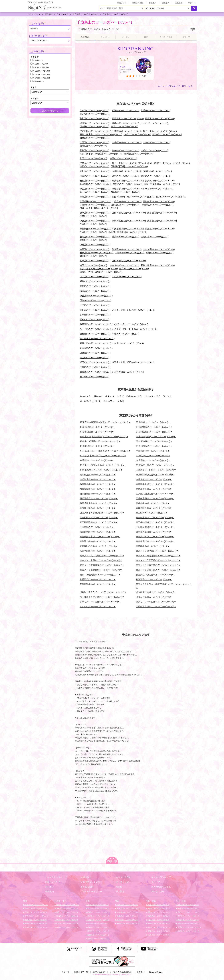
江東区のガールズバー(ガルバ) (94, 163)
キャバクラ (85, 396)
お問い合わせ (99, 972)
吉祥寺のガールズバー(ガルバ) (129, 372)
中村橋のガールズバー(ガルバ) (130, 253)
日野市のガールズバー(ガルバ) (94, 353)
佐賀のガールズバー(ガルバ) (188, 908)
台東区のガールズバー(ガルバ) (94, 213)
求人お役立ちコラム (161, 887)
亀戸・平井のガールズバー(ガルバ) (160, 131)
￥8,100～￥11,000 (41, 67)
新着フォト (122, 3)
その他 (121, 401)
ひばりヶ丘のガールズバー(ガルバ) (131, 324)
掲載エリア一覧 (81, 972)
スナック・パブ (152, 396)
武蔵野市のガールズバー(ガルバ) (96, 372)
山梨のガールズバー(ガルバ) (98, 920)
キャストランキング (161, 877)
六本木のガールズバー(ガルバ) (125, 265)
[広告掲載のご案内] (112, 961)
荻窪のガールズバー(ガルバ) (159, 189)
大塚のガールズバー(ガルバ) (154, 237)
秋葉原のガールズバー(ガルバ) (160, 229)
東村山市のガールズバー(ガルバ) (96, 343)
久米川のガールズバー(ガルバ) (129, 343)
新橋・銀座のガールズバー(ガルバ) (129, 221)
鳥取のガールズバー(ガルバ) (159, 905)
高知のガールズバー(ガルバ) (159, 935)
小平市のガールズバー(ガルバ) (94, 305)
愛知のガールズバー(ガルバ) (98, 935)
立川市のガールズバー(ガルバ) (94, 310)
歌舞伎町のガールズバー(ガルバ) (128, 181)
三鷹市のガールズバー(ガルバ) (94, 367)
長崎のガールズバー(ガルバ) (188, 912)
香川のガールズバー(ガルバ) (159, 927)
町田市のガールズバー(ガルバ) (94, 362)
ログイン (192, 3)
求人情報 (120, 891)
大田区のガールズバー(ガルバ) (94, 142)
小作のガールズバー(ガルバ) (126, 334)
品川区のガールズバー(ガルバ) (94, 171)
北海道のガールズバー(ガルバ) (68, 905)
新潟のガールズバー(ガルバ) (98, 905)
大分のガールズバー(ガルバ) (188, 920)
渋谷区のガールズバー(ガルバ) (94, 176)
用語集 (119, 887)
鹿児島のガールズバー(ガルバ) (189, 927)
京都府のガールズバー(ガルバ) (128, 908)
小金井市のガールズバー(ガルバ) (96, 296)
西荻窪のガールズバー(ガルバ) (125, 192)
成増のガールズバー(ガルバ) (124, 126)
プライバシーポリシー (91, 891)
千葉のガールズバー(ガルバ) (36, 912)
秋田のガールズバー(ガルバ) (67, 920)
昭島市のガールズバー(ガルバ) (94, 281)
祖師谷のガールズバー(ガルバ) (125, 205)
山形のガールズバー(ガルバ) (67, 923)
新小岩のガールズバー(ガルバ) (167, 134)
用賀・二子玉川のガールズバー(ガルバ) (99, 208)
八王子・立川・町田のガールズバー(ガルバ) (133, 310)
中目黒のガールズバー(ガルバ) (127, 277)
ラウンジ (167, 396)
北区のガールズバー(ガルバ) (93, 158)
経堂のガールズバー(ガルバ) (128, 201)
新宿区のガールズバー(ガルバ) (94, 181)
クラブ (120, 396)
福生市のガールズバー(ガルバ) (94, 358)
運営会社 (141, 972)
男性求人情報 (158, 891)
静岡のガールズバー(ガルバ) (98, 931)
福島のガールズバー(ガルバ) (67, 927)
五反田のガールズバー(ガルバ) (158, 171)
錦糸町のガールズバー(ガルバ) (171, 197)
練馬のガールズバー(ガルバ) (93, 256)
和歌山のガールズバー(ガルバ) (128, 923)
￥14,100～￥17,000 (41, 75)
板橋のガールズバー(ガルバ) (126, 123)
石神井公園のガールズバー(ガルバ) (97, 253)
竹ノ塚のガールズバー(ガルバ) (94, 114)
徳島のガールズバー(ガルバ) (159, 923)
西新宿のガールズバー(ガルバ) (128, 184)
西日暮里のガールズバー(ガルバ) (128, 118)
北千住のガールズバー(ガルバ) (156, 110)
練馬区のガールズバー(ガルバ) (94, 249)
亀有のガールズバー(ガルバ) (126, 150)
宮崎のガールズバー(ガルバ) (188, 923)
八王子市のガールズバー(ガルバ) (96, 329)
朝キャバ (98, 396)
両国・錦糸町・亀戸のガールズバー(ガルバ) (169, 163)
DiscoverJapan (156, 972)
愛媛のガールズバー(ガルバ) (159, 931)
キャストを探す (123, 877)
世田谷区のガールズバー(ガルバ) (96, 201)
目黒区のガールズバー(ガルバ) (94, 277)
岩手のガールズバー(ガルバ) (67, 912)
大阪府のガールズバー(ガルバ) (128, 912)
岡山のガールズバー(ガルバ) (159, 912)
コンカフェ (109, 401)
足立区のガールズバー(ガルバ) (94, 110)
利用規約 (49, 891)
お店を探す (86, 877)
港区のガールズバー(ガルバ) (93, 265)
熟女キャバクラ (134, 396)
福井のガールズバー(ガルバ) (98, 916)
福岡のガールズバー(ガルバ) (188, 905)
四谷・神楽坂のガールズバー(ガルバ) (162, 184)
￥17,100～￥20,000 (41, 78)
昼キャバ (110, 396)
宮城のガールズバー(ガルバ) (67, 916)
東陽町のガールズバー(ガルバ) (94, 166)
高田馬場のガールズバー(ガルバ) (96, 184)
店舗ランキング (53, 882)
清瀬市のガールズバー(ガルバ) (94, 291)
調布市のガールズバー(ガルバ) (94, 319)
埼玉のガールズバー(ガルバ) (36, 908)
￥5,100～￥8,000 (40, 64)
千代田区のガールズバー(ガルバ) (96, 229)
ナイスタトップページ (56, 877)
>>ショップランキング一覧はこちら (175, 86)
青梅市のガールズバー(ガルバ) (94, 286)
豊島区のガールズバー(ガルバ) (94, 237)
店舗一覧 (65, 972)
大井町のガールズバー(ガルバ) (127, 142)
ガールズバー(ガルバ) (90, 401)
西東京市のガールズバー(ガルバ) (96, 324)
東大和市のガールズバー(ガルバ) (96, 348)
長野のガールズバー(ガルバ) (98, 923)
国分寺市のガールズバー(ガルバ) (96, 300)
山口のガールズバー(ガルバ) (159, 920)
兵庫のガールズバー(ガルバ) (127, 916)
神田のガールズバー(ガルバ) (93, 224)
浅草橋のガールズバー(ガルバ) (162, 213)
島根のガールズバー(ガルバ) (159, 908)
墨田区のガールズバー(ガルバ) (94, 197)
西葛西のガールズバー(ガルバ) (94, 138)
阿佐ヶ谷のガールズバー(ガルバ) (128, 189)
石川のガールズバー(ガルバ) (98, 912)
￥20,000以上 (39, 82)
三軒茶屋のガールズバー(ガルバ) (159, 201)
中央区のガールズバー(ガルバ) (94, 221)
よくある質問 (87, 887)
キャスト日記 (122, 882)
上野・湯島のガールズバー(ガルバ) (129, 213)
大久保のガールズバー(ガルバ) (160, 181)
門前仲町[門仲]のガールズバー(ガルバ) (129, 166)
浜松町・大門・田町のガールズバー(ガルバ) (101, 272)
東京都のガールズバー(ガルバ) (36, 905)
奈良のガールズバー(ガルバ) (127, 920)
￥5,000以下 (38, 60)
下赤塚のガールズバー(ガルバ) (94, 126)
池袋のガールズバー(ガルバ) (126, 237)
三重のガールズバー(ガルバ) (98, 939)
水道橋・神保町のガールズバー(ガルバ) (128, 232)
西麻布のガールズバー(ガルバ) (134, 269)
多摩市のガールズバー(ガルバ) (94, 315)
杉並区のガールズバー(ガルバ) (94, 189)
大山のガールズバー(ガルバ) (154, 123)
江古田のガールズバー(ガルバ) (127, 249)
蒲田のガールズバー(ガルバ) (93, 146)
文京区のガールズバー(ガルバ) (94, 261)
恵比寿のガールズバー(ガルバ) (156, 176)
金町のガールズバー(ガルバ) (154, 150)
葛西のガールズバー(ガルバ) (128, 131)
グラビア (156, 882)
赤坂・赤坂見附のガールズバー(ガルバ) (99, 269)
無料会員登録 (138, 3)
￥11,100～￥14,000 (41, 71)
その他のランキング (90, 882)
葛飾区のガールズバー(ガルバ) (94, 150)
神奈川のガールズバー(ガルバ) (36, 916)
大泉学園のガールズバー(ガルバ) (159, 249)
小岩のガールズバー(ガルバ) (137, 134)
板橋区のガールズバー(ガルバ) (94, 123)
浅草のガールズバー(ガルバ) (93, 216)
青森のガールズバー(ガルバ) (67, 908)
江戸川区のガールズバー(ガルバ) (96, 131)
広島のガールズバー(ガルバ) (159, 916)
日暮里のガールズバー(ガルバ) (160, 118)
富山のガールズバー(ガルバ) (98, 908)
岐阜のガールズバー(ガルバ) (98, 927)
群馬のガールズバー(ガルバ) (36, 923)
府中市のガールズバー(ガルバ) (94, 377)
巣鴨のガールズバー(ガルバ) (93, 240)
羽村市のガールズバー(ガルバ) (94, 334)
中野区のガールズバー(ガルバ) (94, 245)
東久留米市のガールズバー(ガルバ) (97, 338)
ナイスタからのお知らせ (121, 972)
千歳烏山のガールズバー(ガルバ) (104, 22)
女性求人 (153, 3)
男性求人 (166, 3)
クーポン (49, 887)
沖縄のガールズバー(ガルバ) (188, 931)
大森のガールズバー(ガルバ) (157, 142)
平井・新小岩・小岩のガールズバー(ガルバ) (101, 134)
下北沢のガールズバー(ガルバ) (94, 205)
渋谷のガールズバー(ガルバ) (126, 176)
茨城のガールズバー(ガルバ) (36, 927)
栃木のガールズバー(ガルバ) (36, 920)
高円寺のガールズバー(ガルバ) (94, 192)
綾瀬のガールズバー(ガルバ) (126, 110)
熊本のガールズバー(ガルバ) (188, 916)
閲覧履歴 (179, 3)
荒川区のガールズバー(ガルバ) (94, 118)
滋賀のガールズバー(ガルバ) (127, 905)
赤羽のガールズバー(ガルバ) (124, 158)
